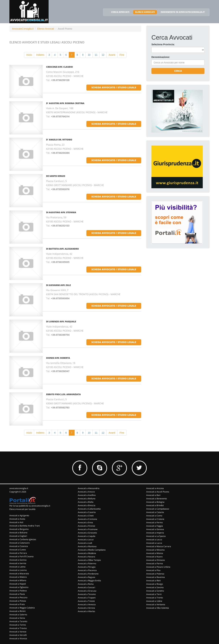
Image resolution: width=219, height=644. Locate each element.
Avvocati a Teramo (87, 594)
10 (89, 55)
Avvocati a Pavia (17, 594)
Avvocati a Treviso (18, 628)
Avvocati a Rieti (153, 581)
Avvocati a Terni (154, 594)
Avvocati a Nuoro (154, 557)
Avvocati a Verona (86, 608)
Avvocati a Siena (17, 618)
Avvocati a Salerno (18, 615)
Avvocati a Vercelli (18, 635)
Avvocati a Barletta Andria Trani (25, 526)
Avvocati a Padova (18, 591)
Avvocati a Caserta (87, 512)
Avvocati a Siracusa (87, 591)
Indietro (40, 55)
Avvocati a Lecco (154, 540)
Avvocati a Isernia (18, 563)
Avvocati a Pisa (153, 570)
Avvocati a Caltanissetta (89, 509)
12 (103, 55)
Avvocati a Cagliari (18, 536)
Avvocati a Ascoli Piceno (158, 492)
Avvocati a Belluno (87, 499)
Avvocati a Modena (87, 553)
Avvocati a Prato (17, 604)
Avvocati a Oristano (156, 560)
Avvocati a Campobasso (158, 509)
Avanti (112, 55)
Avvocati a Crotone (155, 519)
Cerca (178, 71)
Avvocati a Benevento (157, 499)
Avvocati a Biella (86, 502)
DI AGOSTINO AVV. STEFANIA (61, 212)
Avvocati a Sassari (86, 587)
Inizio (29, 55)
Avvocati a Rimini (17, 611)
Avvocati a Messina (155, 550)
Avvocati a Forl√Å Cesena (21, 556)
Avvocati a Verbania (156, 604)
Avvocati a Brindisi (155, 505)
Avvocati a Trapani (87, 598)
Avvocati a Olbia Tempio (89, 560)
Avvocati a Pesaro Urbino (158, 567)
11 (96, 55)
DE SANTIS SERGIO (56, 176)
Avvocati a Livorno (18, 570)
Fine (122, 55)
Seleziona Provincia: (163, 44)
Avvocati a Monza (155, 553)
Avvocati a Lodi (85, 543)
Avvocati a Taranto (18, 621)
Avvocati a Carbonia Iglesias (23, 539)
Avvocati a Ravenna (156, 577)
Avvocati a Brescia (87, 505)
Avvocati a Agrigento (19, 515)
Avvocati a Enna (85, 522)
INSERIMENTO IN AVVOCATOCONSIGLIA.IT (183, 12)
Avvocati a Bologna (155, 502)
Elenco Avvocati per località (22, 509)
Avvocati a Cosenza (19, 546)
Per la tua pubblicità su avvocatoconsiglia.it (30, 506)
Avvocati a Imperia (155, 533)
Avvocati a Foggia (155, 526)
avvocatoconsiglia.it (19, 488)
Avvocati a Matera (18, 577)
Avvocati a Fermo (154, 522)
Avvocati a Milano (18, 580)
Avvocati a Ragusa (86, 577)
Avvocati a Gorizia (18, 560)
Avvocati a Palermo (87, 563)
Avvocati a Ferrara (18, 553)
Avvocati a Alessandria (89, 488)
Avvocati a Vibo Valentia (158, 608)
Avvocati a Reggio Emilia (89, 581)
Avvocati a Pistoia (18, 601)
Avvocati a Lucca (154, 543)
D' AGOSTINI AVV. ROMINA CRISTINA (65, 103)
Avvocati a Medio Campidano (92, 550)
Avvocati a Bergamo (19, 529)
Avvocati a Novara (86, 557)
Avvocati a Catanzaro (20, 543)
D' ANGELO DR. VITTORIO (59, 140)
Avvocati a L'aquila (87, 536)
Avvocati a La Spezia (156, 536)
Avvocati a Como (154, 516)
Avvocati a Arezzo (86, 492)
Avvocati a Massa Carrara (159, 546)
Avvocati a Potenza (155, 574)
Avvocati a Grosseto (87, 533)
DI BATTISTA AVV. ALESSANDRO (63, 249)
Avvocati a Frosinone (88, 529)
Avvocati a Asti (16, 522)
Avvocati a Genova (155, 529)
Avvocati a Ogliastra (19, 587)
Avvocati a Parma (155, 563)
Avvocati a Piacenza (87, 570)
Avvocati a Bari (153, 495)
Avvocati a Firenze (86, 526)
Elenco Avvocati (46, 29)
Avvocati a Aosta (17, 519)
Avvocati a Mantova (87, 546)
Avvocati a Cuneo (18, 550)
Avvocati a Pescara (18, 597)
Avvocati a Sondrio (155, 591)
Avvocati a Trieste (86, 601)
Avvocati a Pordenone (88, 574)
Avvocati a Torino (18, 625)
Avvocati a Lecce (86, 540)
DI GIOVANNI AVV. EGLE (59, 285)
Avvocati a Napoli (18, 584)
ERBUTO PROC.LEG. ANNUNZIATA (63, 394)
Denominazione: (161, 57)
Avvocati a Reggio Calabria (22, 608)
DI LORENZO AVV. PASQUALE (61, 322)
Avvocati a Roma (86, 584)
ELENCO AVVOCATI (145, 12)
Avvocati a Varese (18, 632)
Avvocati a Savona (155, 587)
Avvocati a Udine (154, 601)
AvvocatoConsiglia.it (23, 29)
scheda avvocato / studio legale (114, 87)
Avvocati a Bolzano (18, 533)
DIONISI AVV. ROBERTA (58, 358)
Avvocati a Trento (155, 598)
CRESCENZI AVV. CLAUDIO (60, 67)
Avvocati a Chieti (86, 516)
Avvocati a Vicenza (18, 638)
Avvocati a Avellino (87, 495)
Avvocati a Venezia (87, 604)
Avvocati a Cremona (87, 519)
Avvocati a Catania (155, 512)
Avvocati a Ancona (155, 488)
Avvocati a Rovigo (155, 584)
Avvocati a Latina (17, 567)
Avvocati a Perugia (87, 567)
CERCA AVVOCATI (120, 12)
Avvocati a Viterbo (86, 611)
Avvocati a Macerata (19, 574)
